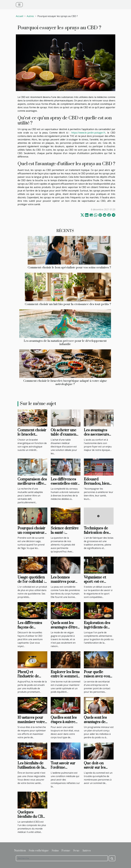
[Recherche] (62, 858)
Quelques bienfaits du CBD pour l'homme (32, 817)
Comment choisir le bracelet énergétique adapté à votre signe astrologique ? (65, 383)
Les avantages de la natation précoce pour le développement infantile (65, 343)
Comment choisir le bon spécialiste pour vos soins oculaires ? (69, 268)
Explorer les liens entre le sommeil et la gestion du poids (65, 679)
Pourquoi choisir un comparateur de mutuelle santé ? (31, 535)
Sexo (76, 851)
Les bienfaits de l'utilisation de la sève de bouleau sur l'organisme (31, 770)
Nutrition (20, 851)
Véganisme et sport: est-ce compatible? (95, 582)
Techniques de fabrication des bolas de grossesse (96, 535)
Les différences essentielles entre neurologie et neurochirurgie (65, 486)
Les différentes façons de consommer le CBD (30, 629)
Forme (66, 851)
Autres (30, 16)
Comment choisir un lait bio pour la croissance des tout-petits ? (68, 304)
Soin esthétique (39, 851)
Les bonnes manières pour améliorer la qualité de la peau (65, 584)
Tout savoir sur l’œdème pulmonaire (63, 768)
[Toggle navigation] (19, 5)
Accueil (19, 16)
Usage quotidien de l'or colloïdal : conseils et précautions (31, 584)
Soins (55, 851)
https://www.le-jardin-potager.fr (88, 133)
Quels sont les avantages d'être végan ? (64, 627)
